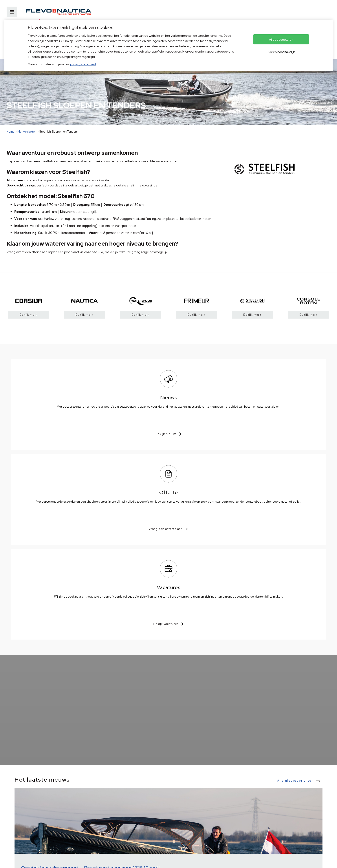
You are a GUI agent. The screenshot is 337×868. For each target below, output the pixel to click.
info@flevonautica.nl (111, 808)
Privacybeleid (24, 861)
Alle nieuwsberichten (295, 588)
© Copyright (102, 861)
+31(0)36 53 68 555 (110, 802)
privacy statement (83, 64)
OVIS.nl (182, 861)
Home (11, 132)
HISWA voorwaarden (53, 861)
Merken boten (27, 132)
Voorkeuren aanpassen (132, 861)
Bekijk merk (29, 315)
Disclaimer (80, 861)
